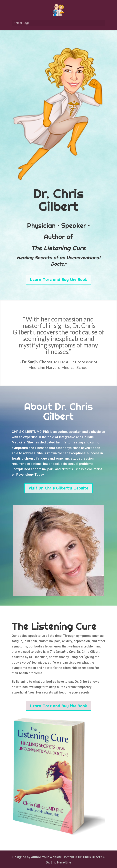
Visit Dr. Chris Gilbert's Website (58, 488)
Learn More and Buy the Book (58, 279)
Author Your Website (46, 857)
